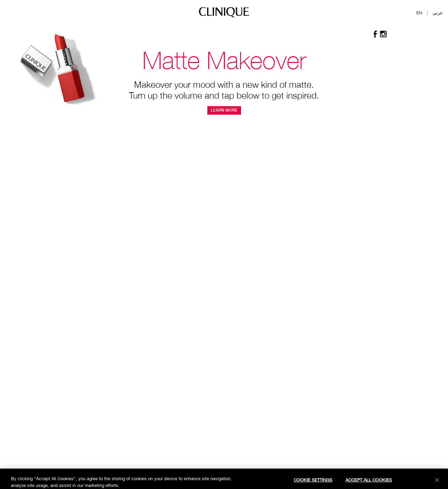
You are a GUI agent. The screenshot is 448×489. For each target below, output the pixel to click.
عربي (438, 13)
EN (419, 13)
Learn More (224, 110)
